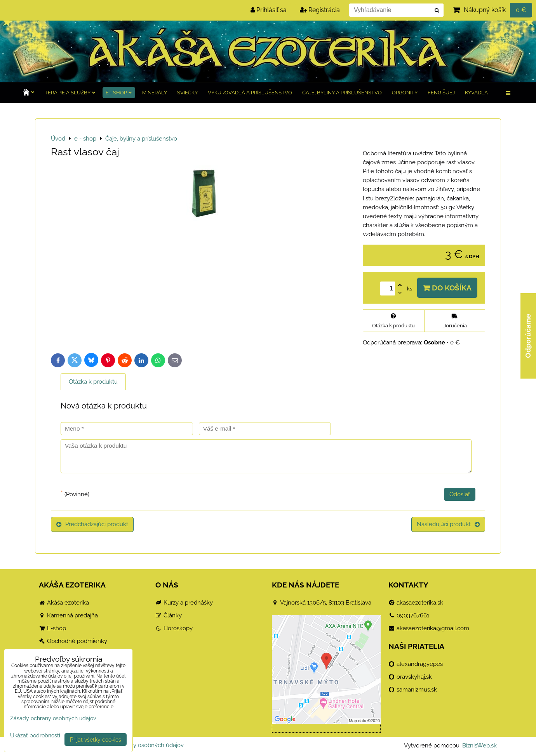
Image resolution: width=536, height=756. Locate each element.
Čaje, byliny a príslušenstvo (342, 93)
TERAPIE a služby (70, 93)
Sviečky (187, 93)
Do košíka (447, 288)
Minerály (155, 93)
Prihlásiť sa (269, 10)
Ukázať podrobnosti (35, 735)
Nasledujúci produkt (448, 524)
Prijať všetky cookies (96, 739)
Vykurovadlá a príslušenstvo (250, 93)
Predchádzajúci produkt (92, 524)
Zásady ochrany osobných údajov (139, 745)
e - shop (119, 93)
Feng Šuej (441, 93)
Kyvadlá (476, 93)
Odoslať (460, 494)
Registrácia (320, 10)
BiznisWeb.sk (479, 746)
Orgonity (405, 93)
